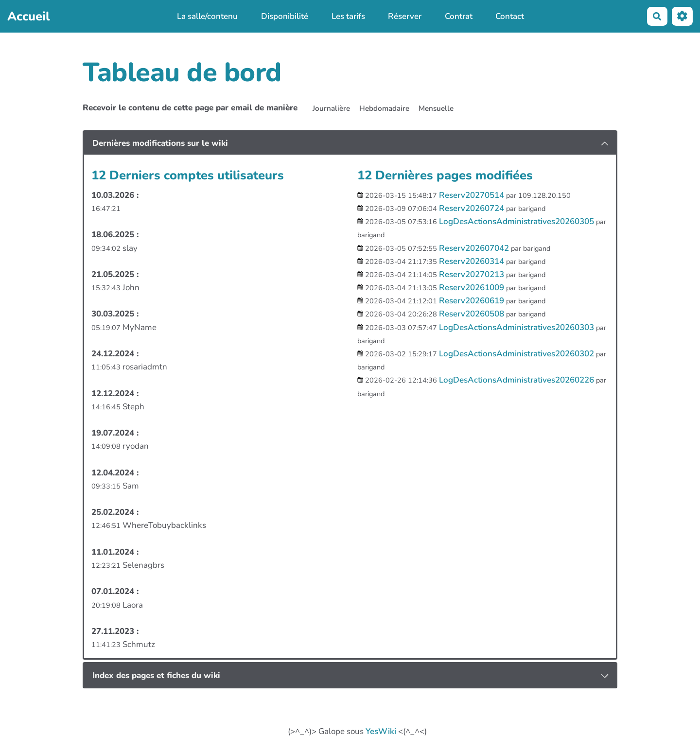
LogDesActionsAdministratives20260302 (516, 354)
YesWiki (381, 731)
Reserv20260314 (472, 261)
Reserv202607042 (474, 248)
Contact (510, 16)
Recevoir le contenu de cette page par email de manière (190, 108)
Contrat (459, 16)
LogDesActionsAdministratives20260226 (516, 380)
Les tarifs (348, 16)
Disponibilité (285, 16)
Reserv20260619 (472, 301)
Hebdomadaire (384, 108)
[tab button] (350, 143)
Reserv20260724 (472, 208)
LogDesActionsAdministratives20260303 (516, 327)
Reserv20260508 (472, 314)
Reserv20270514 (472, 195)
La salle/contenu (207, 16)
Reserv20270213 (472, 274)
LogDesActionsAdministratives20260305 (516, 221)
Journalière (331, 108)
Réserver (405, 16)
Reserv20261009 (472, 288)
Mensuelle (436, 108)
